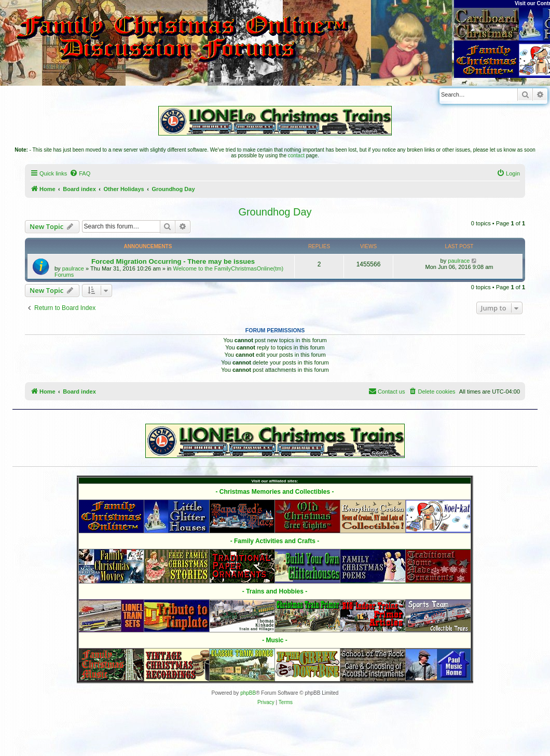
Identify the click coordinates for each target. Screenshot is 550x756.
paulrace (73, 268)
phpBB (248, 693)
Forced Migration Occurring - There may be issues (173, 261)
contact (296, 156)
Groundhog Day (275, 212)
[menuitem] (80, 173)
